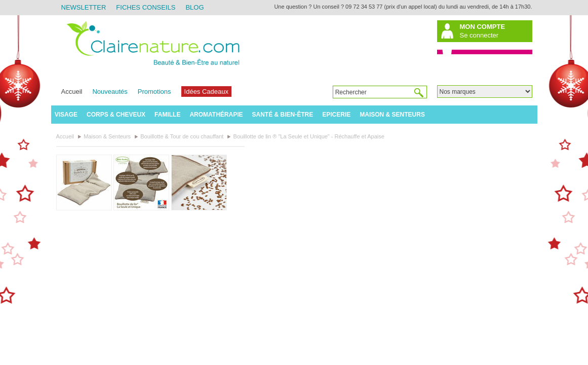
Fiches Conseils (146, 7)
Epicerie (336, 115)
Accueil (72, 92)
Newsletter (84, 7)
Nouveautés (110, 92)
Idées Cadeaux (206, 92)
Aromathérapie (216, 115)
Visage (66, 115)
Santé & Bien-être (283, 115)
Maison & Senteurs (392, 115)
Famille (167, 115)
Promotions (154, 92)
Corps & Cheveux (116, 115)
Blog (194, 7)
